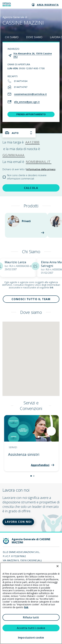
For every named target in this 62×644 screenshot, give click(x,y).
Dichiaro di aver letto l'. (29, 169)
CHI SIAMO (12, 37)
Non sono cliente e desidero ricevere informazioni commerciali (27, 177)
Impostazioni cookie (31, 638)
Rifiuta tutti (31, 617)
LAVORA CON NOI (18, 522)
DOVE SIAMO (34, 37)
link (52, 287)
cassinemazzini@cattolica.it (30, 94)
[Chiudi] (58, 566)
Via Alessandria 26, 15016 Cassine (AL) (33, 55)
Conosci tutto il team (31, 299)
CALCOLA (31, 188)
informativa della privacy (41, 169)
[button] (31, 476)
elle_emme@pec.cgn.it (27, 102)
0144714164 (21, 81)
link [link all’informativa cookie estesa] (26, 607)
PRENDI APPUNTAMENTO (31, 114)
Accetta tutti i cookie (31, 628)
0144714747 (21, 87)
